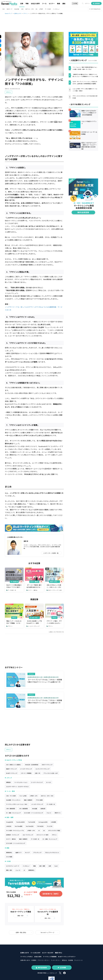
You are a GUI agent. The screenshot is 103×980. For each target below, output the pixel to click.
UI (39, 830)
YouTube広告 (30, 826)
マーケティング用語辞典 (50, 957)
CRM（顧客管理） (11, 809)
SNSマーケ (10, 9)
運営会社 (64, 960)
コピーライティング (28, 835)
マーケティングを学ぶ (26, 957)
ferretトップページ (49, 932)
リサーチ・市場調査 (26, 773)
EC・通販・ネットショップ (13, 813)
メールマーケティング (35, 618)
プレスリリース (78, 960)
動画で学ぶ (59, 953)
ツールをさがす (36, 953)
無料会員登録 (41, 968)
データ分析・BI (14, 582)
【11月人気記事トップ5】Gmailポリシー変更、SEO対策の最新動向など (34, 622)
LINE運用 (53, 822)
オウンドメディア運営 (54, 830)
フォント (49, 813)
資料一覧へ (50, 918)
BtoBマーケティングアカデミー (67, 957)
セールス (49, 782)
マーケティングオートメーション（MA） (17, 804)
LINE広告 (9, 826)
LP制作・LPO (34, 796)
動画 (59, 3)
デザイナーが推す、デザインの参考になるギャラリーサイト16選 (54, 622)
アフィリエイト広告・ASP (51, 773)
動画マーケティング (11, 769)
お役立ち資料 (35, 3)
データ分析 (48, 9)
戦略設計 (9, 782)
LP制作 (41, 9)
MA (36, 9)
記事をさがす (25, 953)
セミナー (52, 3)
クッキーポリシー (56, 960)
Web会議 (35, 809)
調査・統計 (9, 870)
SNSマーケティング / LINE (54, 590)
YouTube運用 (18, 826)
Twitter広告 (32, 822)
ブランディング (37, 852)
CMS (22, 9)
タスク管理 (9, 857)
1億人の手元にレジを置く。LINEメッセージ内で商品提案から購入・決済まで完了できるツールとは (54, 586)
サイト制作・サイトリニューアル (15, 830)
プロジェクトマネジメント (52, 852)
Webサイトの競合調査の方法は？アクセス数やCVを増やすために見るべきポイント (14, 586)
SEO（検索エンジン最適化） (14, 765)
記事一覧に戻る (24, 932)
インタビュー (56, 9)
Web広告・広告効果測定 (32, 765)
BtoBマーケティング (12, 773)
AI (24, 870)
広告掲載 (75, 3)
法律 (50, 866)
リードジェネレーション (21, 782)
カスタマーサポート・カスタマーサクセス (17, 787)
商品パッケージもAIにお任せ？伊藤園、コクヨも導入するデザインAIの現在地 (14, 622)
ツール (44, 3)
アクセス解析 (39, 800)
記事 (22, 3)
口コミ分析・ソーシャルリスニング (34, 813)
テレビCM (50, 826)
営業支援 (43, 809)
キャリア (27, 852)
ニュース (18, 870)
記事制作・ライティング (13, 835)
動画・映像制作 (28, 800)
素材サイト (58, 813)
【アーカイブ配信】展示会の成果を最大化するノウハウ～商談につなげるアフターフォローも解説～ (34, 586)
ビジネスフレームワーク (13, 866)
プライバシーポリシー (44, 960)
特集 (27, 3)
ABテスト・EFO (30, 9)
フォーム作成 (23, 796)
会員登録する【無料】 (51, 894)
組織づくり (19, 852)
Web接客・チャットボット (13, 800)
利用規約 (34, 960)
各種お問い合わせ (25, 960)
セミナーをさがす (48, 953)
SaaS (56, 866)
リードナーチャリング (37, 782)
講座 (64, 3)
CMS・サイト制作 (11, 796)
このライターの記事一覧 (52, 553)
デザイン (9, 92)
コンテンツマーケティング (42, 769)
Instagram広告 (43, 822)
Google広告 (10, 822)
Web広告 (17, 9)
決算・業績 (42, 866)
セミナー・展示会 (34, 582)
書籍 (34, 866)
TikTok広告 (40, 826)
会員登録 (96, 3)
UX (44, 830)
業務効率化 (9, 852)
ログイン (87, 3)
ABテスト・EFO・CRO (47, 796)
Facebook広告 (20, 822)
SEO (4, 9)
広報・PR (37, 773)
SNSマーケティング (55, 582)
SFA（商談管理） (24, 809)
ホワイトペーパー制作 (42, 835)
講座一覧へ (23, 916)
